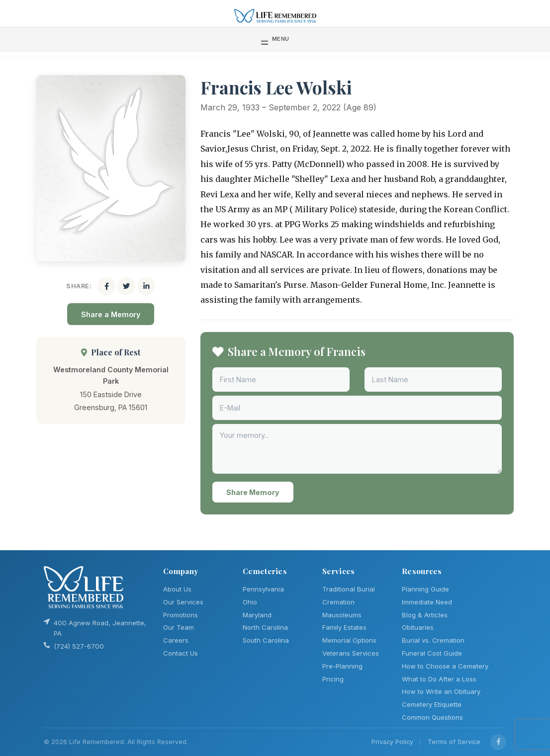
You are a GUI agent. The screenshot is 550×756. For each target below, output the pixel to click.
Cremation (338, 602)
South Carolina (266, 640)
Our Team (179, 627)
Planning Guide (425, 589)
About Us (177, 589)
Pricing (333, 679)
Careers (176, 640)
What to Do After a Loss (439, 679)
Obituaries (418, 627)
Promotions (181, 615)
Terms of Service (454, 742)
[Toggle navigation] (275, 39)
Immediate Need (427, 602)
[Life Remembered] (275, 15)
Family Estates (344, 627)
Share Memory (253, 492)
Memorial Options (349, 640)
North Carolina (265, 627)
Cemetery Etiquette (432, 704)
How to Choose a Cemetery (445, 666)
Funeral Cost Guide (432, 653)
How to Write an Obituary (441, 691)
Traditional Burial (349, 589)
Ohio (250, 602)
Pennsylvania (263, 589)
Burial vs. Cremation (433, 640)
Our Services (183, 602)
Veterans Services (351, 653)
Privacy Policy (392, 742)
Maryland (257, 615)
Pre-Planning (342, 666)
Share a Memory (111, 314)
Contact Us (181, 653)
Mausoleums (342, 615)
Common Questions (432, 717)
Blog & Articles (425, 615)
